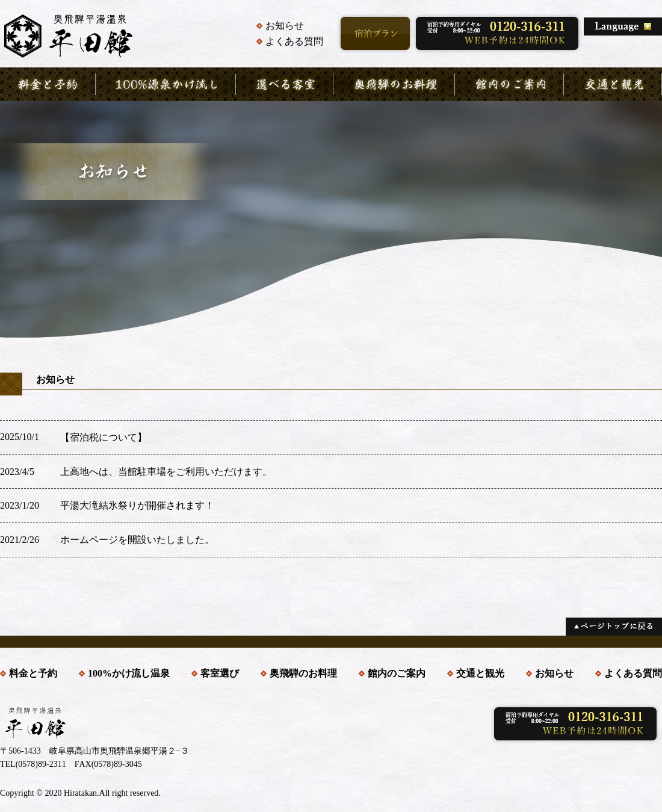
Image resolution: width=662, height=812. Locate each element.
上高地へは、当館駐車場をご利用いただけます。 (166, 472)
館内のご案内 (397, 673)
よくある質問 (294, 41)
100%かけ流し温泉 (129, 673)
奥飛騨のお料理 (303, 673)
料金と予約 (33, 673)
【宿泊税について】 (104, 437)
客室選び (220, 673)
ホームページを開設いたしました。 (137, 540)
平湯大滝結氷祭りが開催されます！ (137, 505)
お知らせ (285, 26)
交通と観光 (480, 673)
